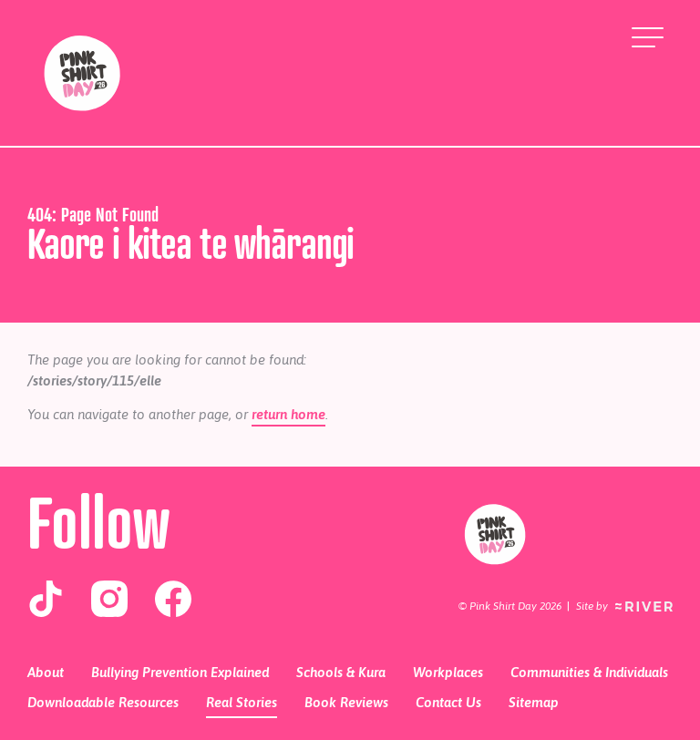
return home (288, 414)
